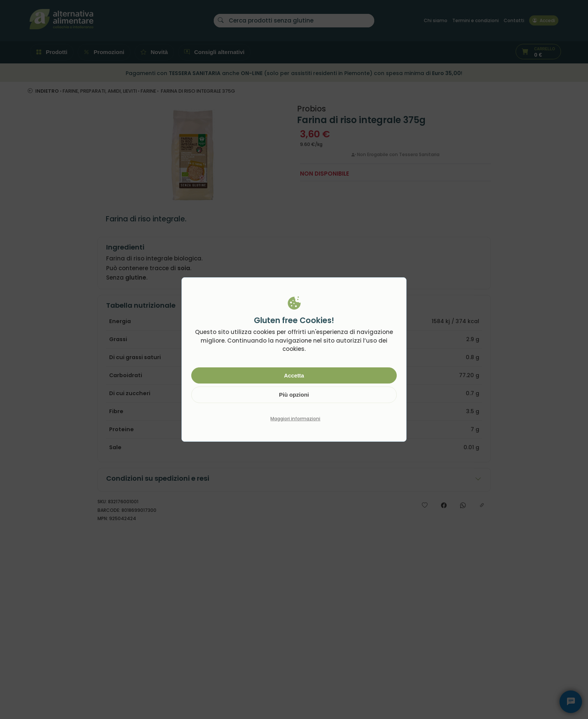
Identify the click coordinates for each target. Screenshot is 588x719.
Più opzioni (294, 395)
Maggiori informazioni (295, 419)
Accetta (294, 375)
